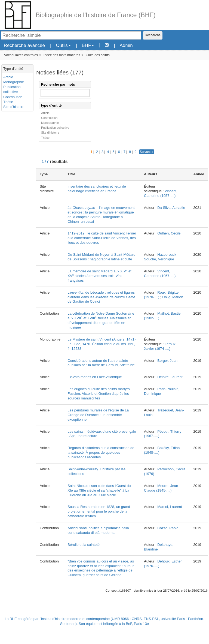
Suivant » (147, 152)
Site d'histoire (14, 107)
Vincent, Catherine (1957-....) (161, 193)
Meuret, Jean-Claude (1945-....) (162, 488)
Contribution (13, 97)
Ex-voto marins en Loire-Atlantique (95, 377)
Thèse (8, 102)
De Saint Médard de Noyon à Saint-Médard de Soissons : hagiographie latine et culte (101, 257)
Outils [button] (63, 45)
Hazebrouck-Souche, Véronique (161, 257)
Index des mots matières (62, 55)
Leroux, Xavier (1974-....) (160, 346)
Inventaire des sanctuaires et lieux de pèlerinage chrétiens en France (97, 189)
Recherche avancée (24, 45)
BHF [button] (88, 45)
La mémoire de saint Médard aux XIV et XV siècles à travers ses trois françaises (99, 276)
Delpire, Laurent (170, 377)
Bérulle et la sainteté (84, 545)
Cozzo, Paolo (168, 528)
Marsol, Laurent (170, 507)
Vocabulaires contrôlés (21, 55)
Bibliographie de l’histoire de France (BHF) (96, 15)
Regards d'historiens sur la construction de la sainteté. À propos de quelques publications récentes (101, 452)
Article (8, 77)
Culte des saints (98, 55)
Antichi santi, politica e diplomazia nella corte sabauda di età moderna (98, 530)
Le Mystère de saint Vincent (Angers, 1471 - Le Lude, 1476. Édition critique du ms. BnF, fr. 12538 (102, 344)
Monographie (14, 82)
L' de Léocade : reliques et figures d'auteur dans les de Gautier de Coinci (101, 297)
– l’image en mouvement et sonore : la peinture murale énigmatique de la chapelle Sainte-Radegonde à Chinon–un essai (101, 215)
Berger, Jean (167, 361)
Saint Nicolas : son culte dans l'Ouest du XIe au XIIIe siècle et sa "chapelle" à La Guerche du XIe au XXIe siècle (99, 490)
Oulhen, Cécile (169, 233)
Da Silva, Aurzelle (171, 208)
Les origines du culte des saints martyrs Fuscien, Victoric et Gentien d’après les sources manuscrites (99, 394)
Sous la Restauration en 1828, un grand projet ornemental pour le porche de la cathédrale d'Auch (99, 511)
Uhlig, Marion (173, 297)
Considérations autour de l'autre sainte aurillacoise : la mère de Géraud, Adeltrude (101, 363)
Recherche (153, 35)
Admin (126, 45)
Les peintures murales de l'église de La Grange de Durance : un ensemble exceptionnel (98, 415)
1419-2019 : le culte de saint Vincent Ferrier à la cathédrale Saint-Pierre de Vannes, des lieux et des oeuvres (102, 238)
